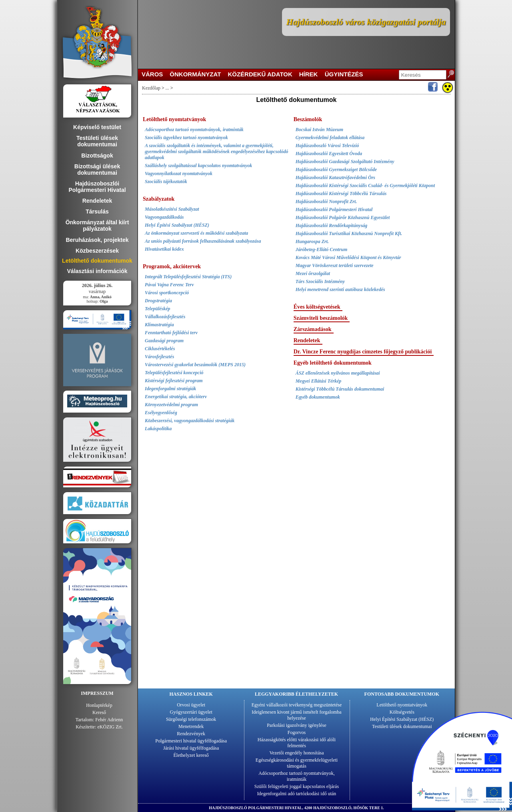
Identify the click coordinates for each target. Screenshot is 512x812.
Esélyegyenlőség (161, 413)
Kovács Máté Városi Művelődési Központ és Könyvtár (348, 257)
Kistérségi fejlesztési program (174, 381)
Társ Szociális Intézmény (320, 281)
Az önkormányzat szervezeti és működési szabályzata (196, 233)
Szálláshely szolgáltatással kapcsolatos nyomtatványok (198, 166)
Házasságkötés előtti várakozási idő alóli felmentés (297, 743)
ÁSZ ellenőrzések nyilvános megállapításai (338, 373)
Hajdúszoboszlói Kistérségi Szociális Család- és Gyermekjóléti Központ (365, 186)
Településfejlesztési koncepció (174, 373)
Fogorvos (297, 732)
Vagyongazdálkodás (164, 217)
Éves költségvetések (317, 307)
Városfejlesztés (159, 357)
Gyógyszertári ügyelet (191, 712)
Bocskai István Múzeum (319, 130)
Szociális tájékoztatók (166, 182)
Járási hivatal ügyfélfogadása (191, 748)
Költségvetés (402, 712)
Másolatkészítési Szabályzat (172, 209)
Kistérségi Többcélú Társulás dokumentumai (340, 389)
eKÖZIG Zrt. (110, 727)
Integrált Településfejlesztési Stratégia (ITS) (188, 277)
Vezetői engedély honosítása (297, 753)
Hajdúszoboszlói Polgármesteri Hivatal (334, 209)
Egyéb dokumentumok (318, 397)
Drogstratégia (158, 301)
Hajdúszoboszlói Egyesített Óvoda (329, 154)
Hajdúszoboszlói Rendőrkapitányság (332, 225)
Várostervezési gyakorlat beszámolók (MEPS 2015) (195, 365)
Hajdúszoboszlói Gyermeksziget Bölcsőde (336, 170)
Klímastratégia (159, 325)
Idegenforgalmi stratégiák (170, 389)
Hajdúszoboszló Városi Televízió (327, 146)
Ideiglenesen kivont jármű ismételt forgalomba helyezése (296, 715)
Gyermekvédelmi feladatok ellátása (330, 138)
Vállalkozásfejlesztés (165, 317)
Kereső (99, 712)
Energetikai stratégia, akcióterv (176, 397)
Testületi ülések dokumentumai (402, 726)
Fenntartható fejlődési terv (171, 333)
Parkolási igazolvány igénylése (297, 725)
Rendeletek (307, 340)
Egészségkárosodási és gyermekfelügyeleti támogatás (297, 763)
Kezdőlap (151, 88)
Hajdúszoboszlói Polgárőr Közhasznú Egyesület (343, 217)
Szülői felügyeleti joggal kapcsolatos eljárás (297, 786)
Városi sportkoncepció (167, 293)
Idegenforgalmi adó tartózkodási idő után (297, 794)
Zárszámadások (313, 329)
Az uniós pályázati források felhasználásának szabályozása (203, 241)
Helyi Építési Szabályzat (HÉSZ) (177, 225)
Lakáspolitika (158, 429)
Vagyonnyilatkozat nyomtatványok (179, 174)
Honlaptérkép (99, 705)
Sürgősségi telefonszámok (191, 719)
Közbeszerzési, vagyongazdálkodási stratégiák (190, 421)
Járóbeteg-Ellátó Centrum (322, 249)
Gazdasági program (164, 341)
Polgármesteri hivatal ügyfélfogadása (191, 741)
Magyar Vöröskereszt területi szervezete (335, 265)
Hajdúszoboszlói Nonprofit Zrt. (326, 202)
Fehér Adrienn (109, 720)
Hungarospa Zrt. (312, 241)
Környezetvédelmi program (171, 405)
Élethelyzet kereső (191, 755)
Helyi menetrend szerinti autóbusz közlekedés (340, 289)
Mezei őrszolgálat (313, 273)
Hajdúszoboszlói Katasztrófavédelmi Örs (335, 178)
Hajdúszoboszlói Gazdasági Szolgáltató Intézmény (345, 162)
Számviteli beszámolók (321, 318)
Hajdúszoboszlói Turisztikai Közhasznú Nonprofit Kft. (349, 233)
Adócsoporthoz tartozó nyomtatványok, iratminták (194, 130)
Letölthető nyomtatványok (402, 705)
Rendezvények (191, 734)
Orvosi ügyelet (191, 705)
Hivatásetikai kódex (164, 249)
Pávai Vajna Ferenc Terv (169, 285)
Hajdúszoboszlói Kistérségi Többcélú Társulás (341, 194)
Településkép (158, 309)
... (167, 88)
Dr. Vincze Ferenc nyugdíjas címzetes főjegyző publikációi (363, 352)
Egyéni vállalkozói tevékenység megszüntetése (297, 705)
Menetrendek (191, 726)
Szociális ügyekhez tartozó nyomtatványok (186, 138)
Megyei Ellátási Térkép (319, 381)
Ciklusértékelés (160, 349)
